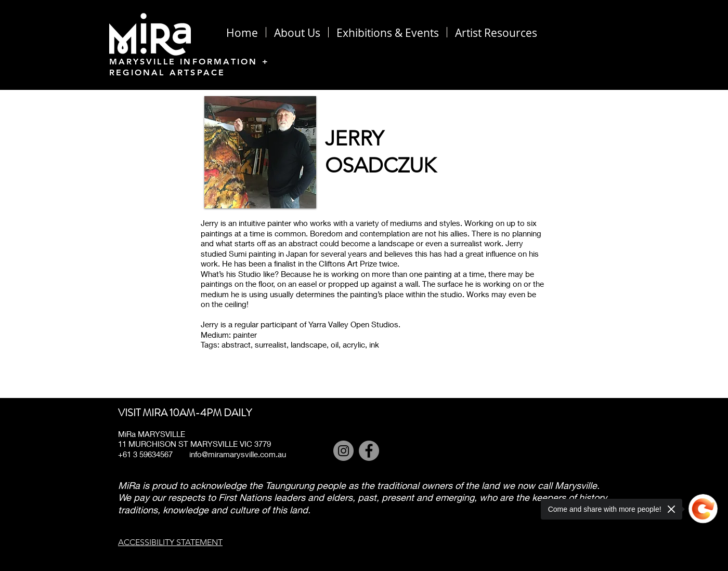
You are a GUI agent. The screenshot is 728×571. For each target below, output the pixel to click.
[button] (496, 32)
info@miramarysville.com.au (238, 454)
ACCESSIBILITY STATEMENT (170, 542)
